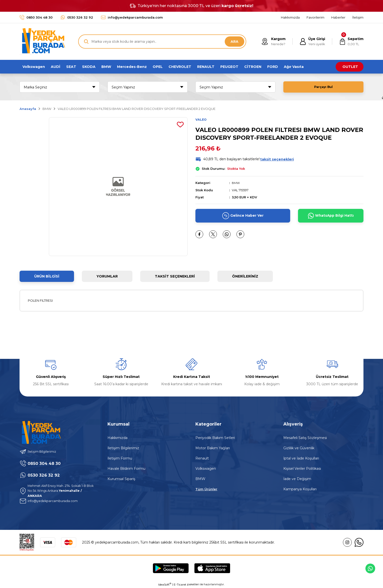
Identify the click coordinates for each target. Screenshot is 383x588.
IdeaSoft (165, 584)
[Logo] (42, 42)
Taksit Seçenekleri (175, 276)
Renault (202, 458)
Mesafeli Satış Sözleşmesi (305, 438)
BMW (236, 183)
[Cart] (351, 42)
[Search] (162, 42)
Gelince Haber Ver (243, 216)
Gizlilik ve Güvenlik (299, 448)
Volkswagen (206, 469)
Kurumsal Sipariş (121, 479)
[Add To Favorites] (180, 125)
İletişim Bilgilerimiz (123, 448)
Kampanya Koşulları (300, 489)
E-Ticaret (180, 584)
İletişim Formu (120, 458)
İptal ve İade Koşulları (301, 458)
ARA (234, 42)
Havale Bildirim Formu (126, 469)
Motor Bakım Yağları (213, 448)
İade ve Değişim (297, 479)
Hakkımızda (117, 438)
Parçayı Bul (323, 87)
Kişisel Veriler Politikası (302, 469)
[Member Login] (311, 42)
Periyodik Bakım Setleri (215, 438)
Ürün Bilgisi (47, 276)
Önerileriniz (245, 276)
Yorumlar (107, 276)
